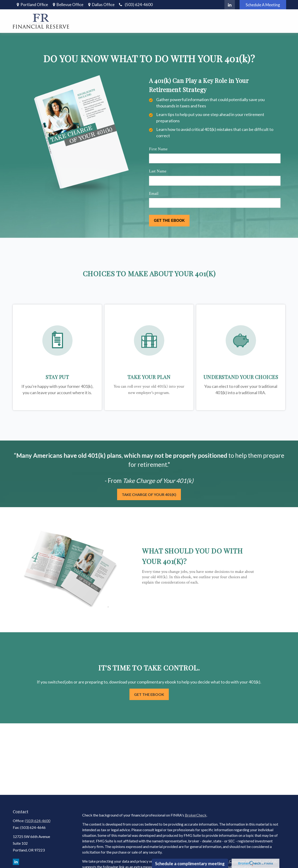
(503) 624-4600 (135, 5)
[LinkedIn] (230, 5)
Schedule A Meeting (263, 5)
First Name (158, 149)
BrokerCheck (196, 815)
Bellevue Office (70, 5)
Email (154, 193)
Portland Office (34, 5)
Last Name (158, 171)
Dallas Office (103, 5)
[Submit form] (169, 221)
